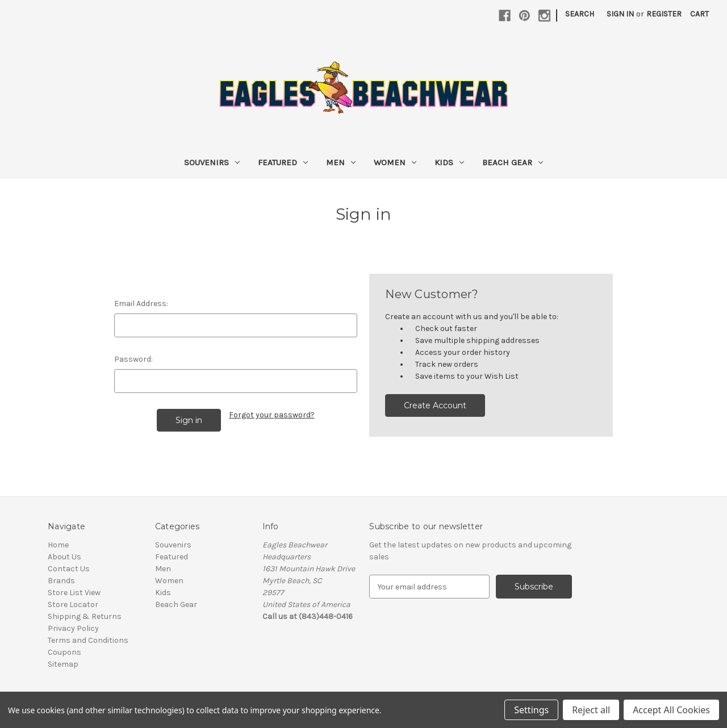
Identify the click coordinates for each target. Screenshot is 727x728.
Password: (133, 359)
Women (395, 162)
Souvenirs (212, 162)
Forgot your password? (272, 415)
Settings (531, 710)
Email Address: (141, 304)
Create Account (435, 405)
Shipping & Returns (85, 616)
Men (341, 162)
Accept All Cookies (671, 710)
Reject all (591, 710)
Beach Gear (513, 162)
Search (580, 14)
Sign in (620, 14)
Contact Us (69, 569)
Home (58, 545)
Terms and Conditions (88, 640)
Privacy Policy (73, 628)
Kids (449, 162)
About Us (64, 557)
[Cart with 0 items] (699, 14)
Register (664, 14)
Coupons (64, 652)
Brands (61, 581)
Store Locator (73, 604)
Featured (283, 162)
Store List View (74, 593)
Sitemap (63, 664)
